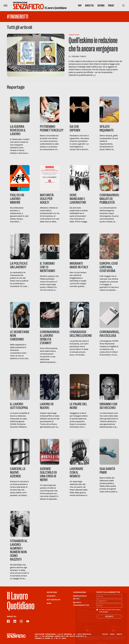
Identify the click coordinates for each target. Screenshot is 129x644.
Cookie (112, 634)
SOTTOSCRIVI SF (54, 600)
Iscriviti (109, 617)
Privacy (105, 634)
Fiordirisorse (80, 592)
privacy (105, 612)
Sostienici (101, 6)
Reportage (52, 592)
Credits (119, 634)
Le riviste (51, 596)
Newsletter (89, 6)
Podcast (111, 6)
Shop (80, 6)
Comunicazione (74, 35)
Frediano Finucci (79, 56)
